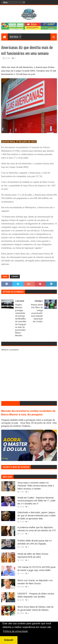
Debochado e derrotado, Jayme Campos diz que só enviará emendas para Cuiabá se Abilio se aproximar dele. (37, 515)
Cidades (15, 276)
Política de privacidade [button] (15, 631)
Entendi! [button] (9, 640)
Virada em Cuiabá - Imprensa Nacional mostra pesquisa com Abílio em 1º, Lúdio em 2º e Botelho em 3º (37, 501)
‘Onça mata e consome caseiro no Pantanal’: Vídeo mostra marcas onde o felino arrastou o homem (36, 486)
